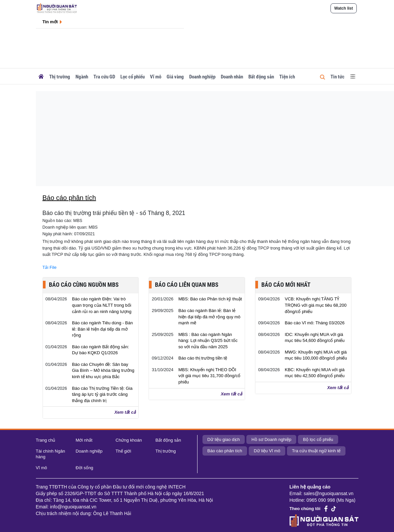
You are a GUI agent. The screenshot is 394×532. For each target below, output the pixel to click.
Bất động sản (261, 77)
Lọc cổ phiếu (132, 77)
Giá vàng (175, 77)
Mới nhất (84, 440)
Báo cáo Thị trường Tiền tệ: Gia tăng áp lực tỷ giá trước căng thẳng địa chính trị (102, 394)
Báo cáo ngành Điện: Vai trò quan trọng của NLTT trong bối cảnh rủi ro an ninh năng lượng (102, 305)
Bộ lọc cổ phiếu (318, 439)
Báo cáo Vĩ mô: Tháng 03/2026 (315, 323)
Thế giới (124, 451)
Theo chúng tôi (305, 509)
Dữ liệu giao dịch (224, 439)
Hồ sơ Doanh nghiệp (271, 439)
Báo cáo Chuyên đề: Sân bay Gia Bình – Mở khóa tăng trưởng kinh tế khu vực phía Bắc (103, 371)
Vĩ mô (156, 77)
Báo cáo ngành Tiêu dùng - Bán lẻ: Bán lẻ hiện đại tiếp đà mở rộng (103, 329)
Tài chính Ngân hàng (51, 454)
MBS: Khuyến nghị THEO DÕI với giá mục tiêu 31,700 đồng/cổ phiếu (209, 376)
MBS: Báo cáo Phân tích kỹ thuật (210, 299)
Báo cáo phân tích (225, 451)
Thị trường (60, 77)
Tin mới (50, 22)
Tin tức (337, 77)
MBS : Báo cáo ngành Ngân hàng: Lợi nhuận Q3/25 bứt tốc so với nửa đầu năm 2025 (208, 341)
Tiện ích (287, 77)
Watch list (343, 8)
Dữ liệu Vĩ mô (267, 451)
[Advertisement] (211, 138)
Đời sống (85, 468)
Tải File (50, 267)
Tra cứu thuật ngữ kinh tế (316, 451)
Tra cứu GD (104, 77)
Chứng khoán (129, 440)
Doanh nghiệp (202, 77)
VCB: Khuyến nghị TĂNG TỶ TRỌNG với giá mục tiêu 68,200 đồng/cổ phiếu (316, 305)
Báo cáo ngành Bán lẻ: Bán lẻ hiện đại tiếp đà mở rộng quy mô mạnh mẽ (209, 317)
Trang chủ (46, 440)
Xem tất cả (125, 412)
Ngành (82, 77)
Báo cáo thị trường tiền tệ (203, 358)
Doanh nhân (232, 77)
